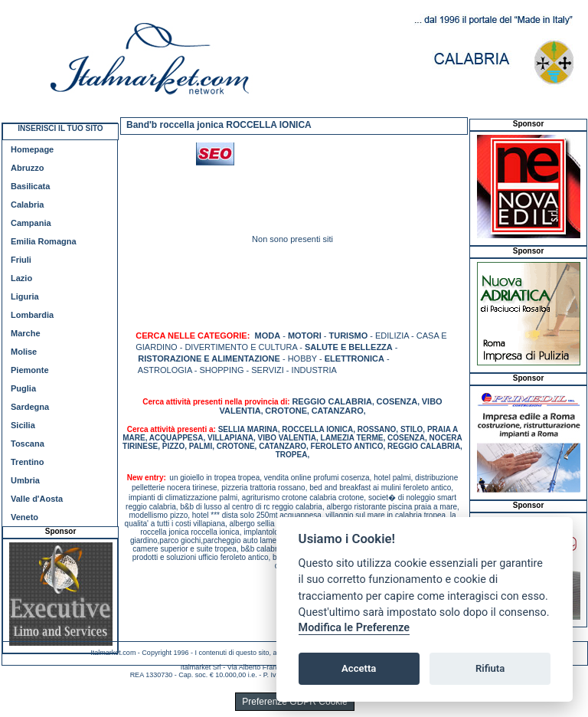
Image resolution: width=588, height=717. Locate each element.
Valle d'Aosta (37, 499)
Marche (26, 333)
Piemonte (30, 370)
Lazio (21, 278)
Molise (24, 352)
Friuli (21, 260)
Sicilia (23, 425)
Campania (31, 223)
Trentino (27, 462)
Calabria (27, 205)
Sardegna (30, 407)
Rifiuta (490, 668)
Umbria (25, 480)
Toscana (28, 444)
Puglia (23, 388)
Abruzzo (27, 168)
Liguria (25, 296)
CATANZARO (338, 411)
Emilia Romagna (44, 241)
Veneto (24, 517)
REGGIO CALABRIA (332, 401)
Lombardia (32, 315)
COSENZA (397, 401)
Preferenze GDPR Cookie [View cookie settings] (294, 702)
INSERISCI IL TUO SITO (60, 128)
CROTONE (286, 411)
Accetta (359, 668)
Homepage (32, 149)
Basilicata (30, 186)
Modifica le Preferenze (354, 628)
